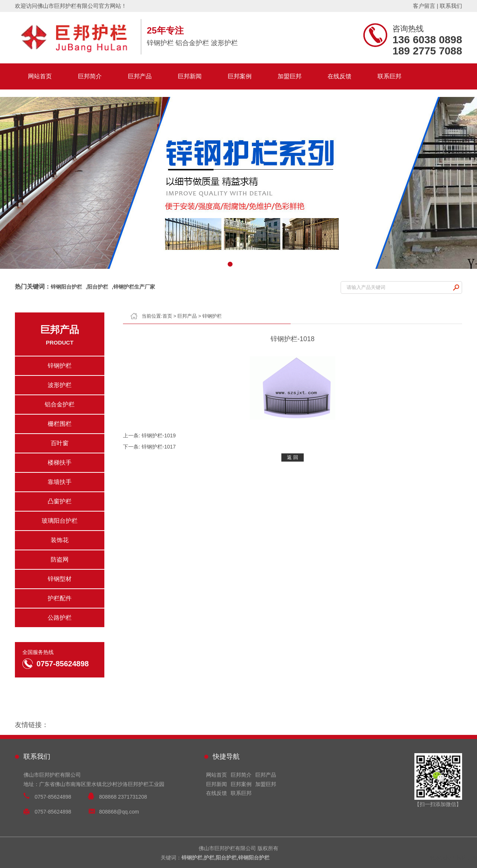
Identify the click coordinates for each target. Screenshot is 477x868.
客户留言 (424, 6)
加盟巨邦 (290, 76)
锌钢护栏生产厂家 (134, 287)
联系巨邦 (389, 76)
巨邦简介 (90, 76)
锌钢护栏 (212, 316)
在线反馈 (339, 76)
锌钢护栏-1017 (159, 447)
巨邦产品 (140, 76)
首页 (167, 316)
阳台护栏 (98, 287)
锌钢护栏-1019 (159, 435)
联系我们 (451, 6)
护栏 (209, 858)
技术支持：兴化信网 (454, 858)
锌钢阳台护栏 (66, 287)
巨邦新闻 (190, 76)
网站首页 (40, 76)
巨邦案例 (240, 76)
